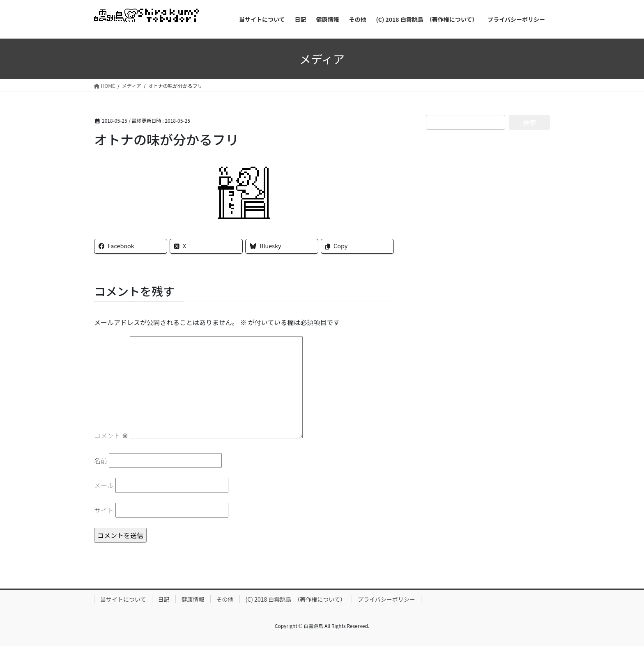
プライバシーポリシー (386, 599)
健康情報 (193, 599)
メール (104, 485)
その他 (225, 599)
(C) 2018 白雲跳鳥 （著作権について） (296, 599)
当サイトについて (123, 599)
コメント (111, 435)
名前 (101, 460)
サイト (104, 510)
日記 (164, 599)
